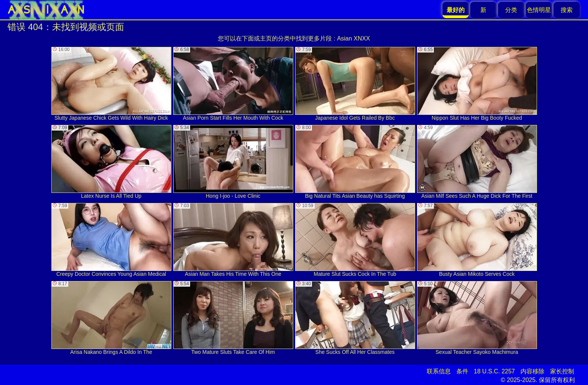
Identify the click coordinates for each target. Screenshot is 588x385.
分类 (511, 10)
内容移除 (532, 371)
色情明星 (539, 10)
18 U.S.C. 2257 (494, 371)
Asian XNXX (354, 38)
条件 (462, 371)
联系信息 (439, 371)
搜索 (567, 10)
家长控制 (562, 371)
